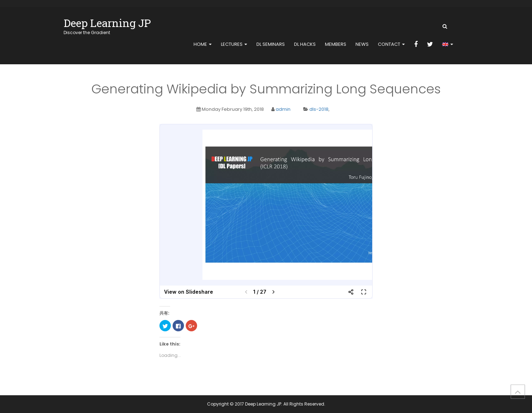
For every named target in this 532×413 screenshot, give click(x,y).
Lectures (234, 44)
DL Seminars (271, 44)
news (362, 44)
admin (283, 109)
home (203, 44)
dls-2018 (319, 109)
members (336, 44)
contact (391, 44)
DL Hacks (305, 44)
